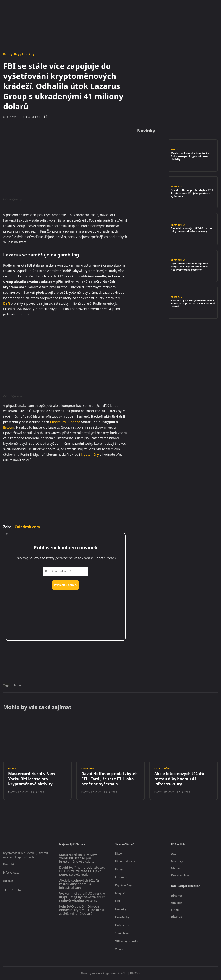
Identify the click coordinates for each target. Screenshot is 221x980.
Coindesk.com (27, 527)
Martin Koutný (18, 792)
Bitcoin (9, 427)
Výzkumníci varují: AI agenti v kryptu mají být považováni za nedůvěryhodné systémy (189, 266)
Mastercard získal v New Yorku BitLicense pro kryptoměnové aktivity (190, 156)
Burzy (8, 54)
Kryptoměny (24, 54)
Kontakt (9, 864)
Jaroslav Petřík (37, 117)
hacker (18, 685)
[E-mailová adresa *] (66, 572)
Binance (74, 422)
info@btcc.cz (11, 873)
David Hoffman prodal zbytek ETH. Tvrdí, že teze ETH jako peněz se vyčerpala (192, 193)
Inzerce (8, 881)
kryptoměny (90, 454)
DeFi (7, 303)
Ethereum (58, 422)
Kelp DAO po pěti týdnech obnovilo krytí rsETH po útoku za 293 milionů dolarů (193, 303)
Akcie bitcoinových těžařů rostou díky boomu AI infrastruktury (191, 230)
